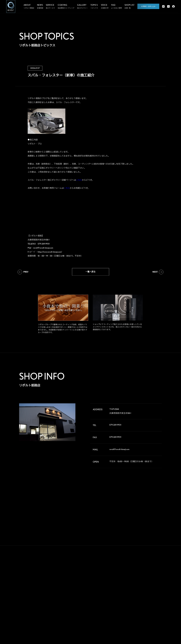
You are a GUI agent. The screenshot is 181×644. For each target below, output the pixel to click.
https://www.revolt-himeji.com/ (50, 254)
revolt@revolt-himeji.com (43, 250)
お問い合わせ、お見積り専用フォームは (49, 190)
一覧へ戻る (90, 274)
